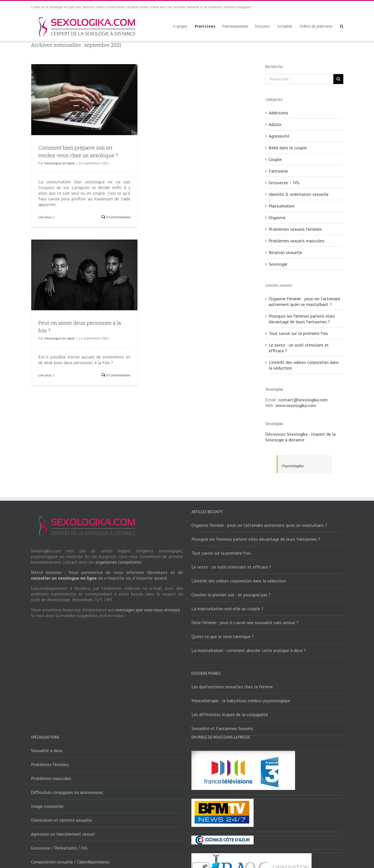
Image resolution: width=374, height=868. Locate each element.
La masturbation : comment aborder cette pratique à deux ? (249, 650)
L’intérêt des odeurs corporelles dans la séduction (239, 581)
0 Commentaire (116, 217)
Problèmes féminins (50, 764)
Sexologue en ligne (59, 163)
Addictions (278, 113)
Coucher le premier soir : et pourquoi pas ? (231, 595)
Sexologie (278, 264)
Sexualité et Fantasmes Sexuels (222, 728)
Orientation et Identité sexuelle (61, 820)
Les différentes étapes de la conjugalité (230, 714)
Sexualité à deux (47, 750)
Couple (275, 159)
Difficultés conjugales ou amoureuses (67, 792)
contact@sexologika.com (303, 400)
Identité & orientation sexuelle (299, 194)
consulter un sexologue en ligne (64, 578)
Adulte (275, 124)
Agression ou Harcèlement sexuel (63, 834)
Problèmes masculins (51, 778)
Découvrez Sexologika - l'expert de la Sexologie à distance (300, 437)
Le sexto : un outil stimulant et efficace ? (231, 567)
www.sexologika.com (296, 405)
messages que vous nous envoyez (148, 610)
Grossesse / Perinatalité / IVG (59, 848)
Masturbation (282, 206)
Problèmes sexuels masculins (297, 241)
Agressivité (279, 136)
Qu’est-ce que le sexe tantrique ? (222, 636)
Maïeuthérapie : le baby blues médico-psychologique (241, 701)
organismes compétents (118, 562)
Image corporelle (47, 806)
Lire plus (45, 217)
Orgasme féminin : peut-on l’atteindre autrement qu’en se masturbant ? (304, 301)
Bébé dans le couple (288, 148)
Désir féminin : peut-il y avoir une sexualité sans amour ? (245, 622)
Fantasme (278, 171)
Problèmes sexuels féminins (295, 229)
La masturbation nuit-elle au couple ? (227, 609)
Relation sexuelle (285, 252)
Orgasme (277, 217)
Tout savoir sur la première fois (298, 333)
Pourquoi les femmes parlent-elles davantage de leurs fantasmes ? (302, 319)
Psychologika (293, 466)
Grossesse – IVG (284, 183)
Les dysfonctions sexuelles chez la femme (232, 687)
